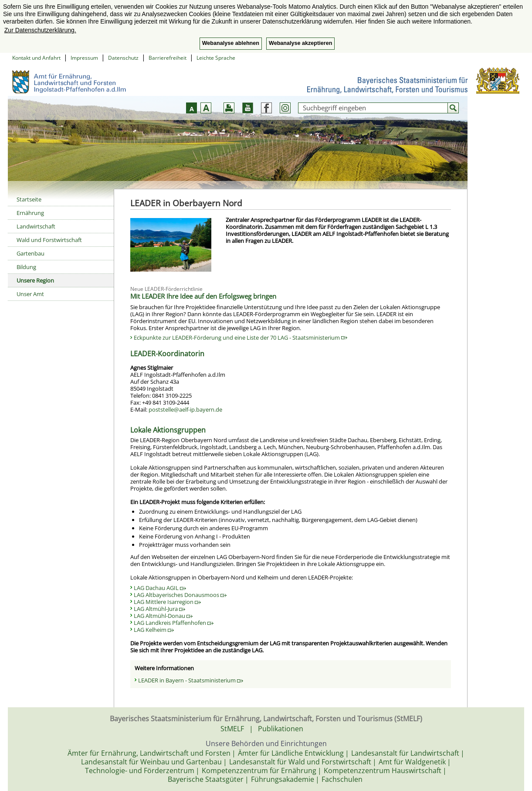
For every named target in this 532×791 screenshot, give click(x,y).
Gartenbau (30, 253)
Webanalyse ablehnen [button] (231, 43)
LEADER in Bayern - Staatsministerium (191, 680)
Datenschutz (123, 58)
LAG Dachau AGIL (160, 588)
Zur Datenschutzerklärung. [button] (40, 30)
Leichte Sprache (216, 58)
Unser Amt (30, 294)
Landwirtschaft (36, 226)
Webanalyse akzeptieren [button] (300, 43)
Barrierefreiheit (168, 58)
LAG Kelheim (154, 630)
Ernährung (30, 213)
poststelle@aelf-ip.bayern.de (185, 409)
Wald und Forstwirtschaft (49, 240)
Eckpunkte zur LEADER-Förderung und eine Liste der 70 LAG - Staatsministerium (241, 338)
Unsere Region (35, 280)
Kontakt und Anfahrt (36, 58)
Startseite (29, 199)
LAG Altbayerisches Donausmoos (180, 595)
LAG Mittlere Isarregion (167, 602)
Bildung (26, 267)
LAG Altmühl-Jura (159, 609)
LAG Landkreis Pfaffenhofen (174, 623)
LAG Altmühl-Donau (163, 616)
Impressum (84, 58)
